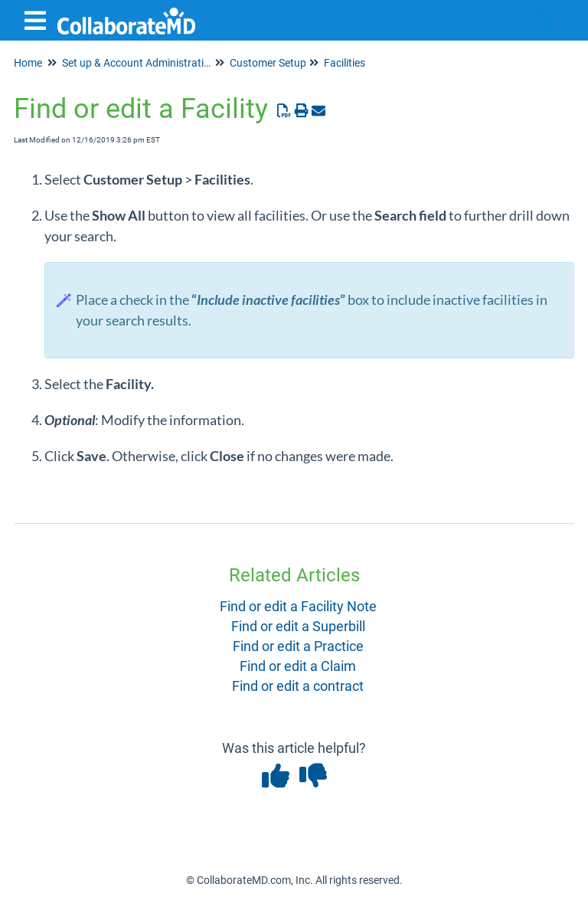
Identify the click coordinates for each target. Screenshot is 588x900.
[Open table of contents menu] (38, 19)
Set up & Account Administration (139, 63)
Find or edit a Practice (298, 646)
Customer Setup (268, 63)
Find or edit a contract (298, 686)
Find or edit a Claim (298, 666)
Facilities (345, 63)
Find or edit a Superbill (298, 626)
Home (28, 63)
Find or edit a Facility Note (298, 606)
